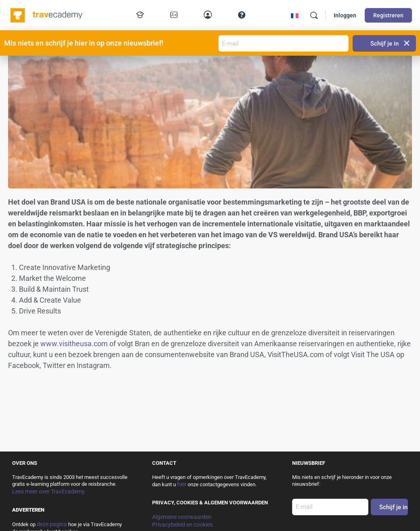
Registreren (388, 15)
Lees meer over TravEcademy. (49, 491)
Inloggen (345, 15)
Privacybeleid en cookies (182, 525)
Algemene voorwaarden (182, 517)
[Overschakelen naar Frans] (295, 16)
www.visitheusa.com (74, 344)
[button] (407, 43)
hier (182, 484)
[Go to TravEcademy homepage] (47, 15)
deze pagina (52, 524)
